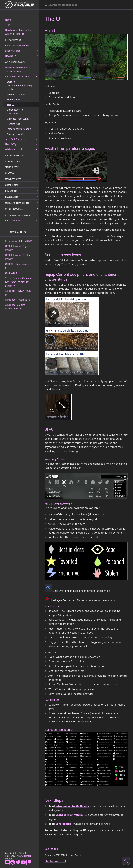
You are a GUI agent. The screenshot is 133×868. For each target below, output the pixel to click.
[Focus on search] (126, 861)
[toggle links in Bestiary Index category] (37, 221)
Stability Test (14, 100)
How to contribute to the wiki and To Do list (18, 32)
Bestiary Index (13, 221)
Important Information (17, 46)
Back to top (51, 849)
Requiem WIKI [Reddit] (18, 241)
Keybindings (13, 124)
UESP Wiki (12, 273)
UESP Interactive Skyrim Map (17, 248)
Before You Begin (16, 94)
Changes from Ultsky (18, 134)
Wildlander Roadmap (18, 300)
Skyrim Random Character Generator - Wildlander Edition (19, 282)
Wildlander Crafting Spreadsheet (15, 307)
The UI (10, 105)
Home (8, 20)
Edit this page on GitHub (55, 861)
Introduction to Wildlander (15, 112)
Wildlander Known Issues (18, 293)
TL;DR (8, 25)
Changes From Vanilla (18, 119)
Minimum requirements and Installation (17, 70)
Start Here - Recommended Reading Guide (19, 85)
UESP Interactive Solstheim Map (19, 257)
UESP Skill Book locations (18, 266)
